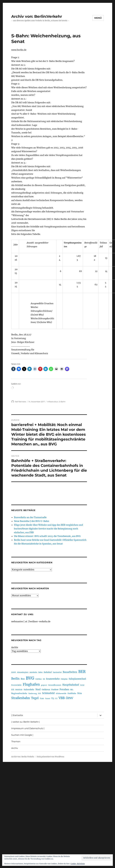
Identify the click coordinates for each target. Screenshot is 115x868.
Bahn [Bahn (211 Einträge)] (40, 672)
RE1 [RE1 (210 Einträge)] (72, 690)
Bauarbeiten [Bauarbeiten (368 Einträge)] (70, 672)
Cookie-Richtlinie (78, 864)
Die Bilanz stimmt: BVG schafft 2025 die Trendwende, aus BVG (47, 536)
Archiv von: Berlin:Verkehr (37, 16)
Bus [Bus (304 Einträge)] (23, 679)
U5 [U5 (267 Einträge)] (53, 698)
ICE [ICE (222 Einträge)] (13, 690)
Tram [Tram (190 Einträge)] (42, 699)
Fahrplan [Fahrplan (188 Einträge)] (64, 679)
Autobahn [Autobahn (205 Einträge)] (33, 672)
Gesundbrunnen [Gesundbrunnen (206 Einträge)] (55, 685)
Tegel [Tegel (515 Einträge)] (35, 698)
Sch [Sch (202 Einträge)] (40, 693)
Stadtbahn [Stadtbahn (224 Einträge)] (72, 693)
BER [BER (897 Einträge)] (82, 672)
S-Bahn (62, 402)
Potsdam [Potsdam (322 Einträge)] (64, 689)
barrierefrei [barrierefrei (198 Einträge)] (57, 672)
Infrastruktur (53, 402)
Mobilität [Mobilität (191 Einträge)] (19, 690)
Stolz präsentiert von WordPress (50, 757)
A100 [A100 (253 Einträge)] (14, 672)
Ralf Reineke (21, 402)
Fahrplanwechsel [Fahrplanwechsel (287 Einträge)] (77, 679)
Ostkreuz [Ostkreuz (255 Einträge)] (46, 690)
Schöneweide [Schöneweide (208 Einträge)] (61, 693)
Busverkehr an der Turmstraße (30, 517)
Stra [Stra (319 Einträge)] (80, 693)
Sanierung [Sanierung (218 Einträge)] (33, 693)
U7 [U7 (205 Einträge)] (56, 698)
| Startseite (17, 715)
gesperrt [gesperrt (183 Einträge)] (44, 685)
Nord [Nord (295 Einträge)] (38, 689)
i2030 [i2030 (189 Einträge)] (82, 685)
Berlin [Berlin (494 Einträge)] (15, 679)
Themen (16, 742)
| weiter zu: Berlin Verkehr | (26, 722)
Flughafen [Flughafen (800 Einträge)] (31, 684)
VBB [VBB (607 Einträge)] (62, 698)
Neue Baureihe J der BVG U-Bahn (32, 521)
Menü (98, 18)
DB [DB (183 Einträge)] (44, 679)
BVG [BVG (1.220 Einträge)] (30, 678)
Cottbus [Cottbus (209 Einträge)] (39, 679)
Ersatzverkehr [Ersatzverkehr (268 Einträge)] (53, 679)
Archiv (15, 647)
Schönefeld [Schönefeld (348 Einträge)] (48, 693)
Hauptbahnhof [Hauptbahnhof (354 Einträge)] (71, 685)
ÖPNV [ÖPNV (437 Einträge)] (70, 698)
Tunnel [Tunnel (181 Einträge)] (48, 699)
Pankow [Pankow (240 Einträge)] (55, 690)
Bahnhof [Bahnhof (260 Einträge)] (48, 672)
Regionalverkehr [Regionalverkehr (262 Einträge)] (19, 693)
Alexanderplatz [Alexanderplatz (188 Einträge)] (23, 672)
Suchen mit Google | (22, 735)
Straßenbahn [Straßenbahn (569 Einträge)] (21, 698)
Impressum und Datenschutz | (28, 728)
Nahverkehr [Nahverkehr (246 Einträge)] (29, 690)
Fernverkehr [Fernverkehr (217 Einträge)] (16, 685)
